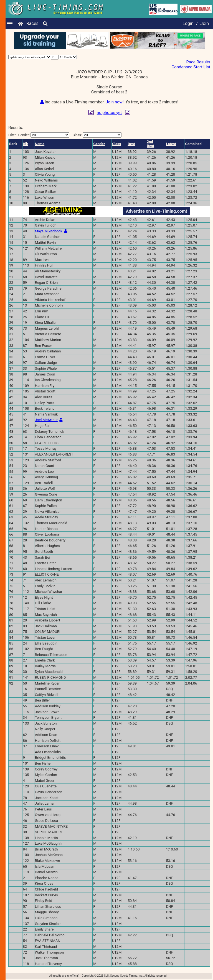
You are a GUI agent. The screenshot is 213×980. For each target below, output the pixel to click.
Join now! (115, 102)
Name (40, 144)
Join (205, 23)
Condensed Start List (191, 67)
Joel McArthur (46, 420)
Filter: (39, 135)
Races (32, 23)
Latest (171, 144)
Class (116, 144)
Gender (99, 144)
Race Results (198, 62)
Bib (26, 144)
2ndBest (150, 144)
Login (188, 23)
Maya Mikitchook (49, 231)
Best (131, 144)
